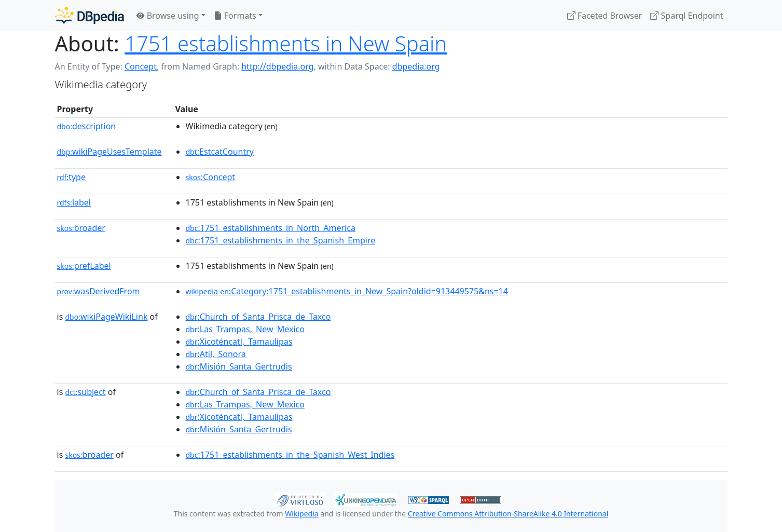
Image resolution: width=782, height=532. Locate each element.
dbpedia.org (416, 66)
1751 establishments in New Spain (286, 43)
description (87, 126)
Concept (141, 66)
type (72, 177)
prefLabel (84, 266)
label (74, 202)
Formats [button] (235, 16)
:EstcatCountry (220, 152)
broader (81, 228)
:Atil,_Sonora (216, 354)
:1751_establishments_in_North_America (271, 228)
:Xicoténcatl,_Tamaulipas (239, 342)
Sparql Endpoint (687, 16)
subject (85, 392)
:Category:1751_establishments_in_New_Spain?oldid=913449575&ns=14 (347, 291)
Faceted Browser (605, 16)
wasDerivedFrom (99, 291)
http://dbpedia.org (277, 66)
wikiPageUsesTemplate (109, 152)
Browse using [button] (168, 16)
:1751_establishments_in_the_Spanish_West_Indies (290, 455)
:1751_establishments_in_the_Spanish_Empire (281, 240)
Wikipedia (301, 514)
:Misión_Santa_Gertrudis (239, 366)
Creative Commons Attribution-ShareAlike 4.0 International (508, 514)
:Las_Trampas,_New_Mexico (245, 329)
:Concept (211, 177)
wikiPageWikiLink (106, 317)
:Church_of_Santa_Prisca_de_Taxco (258, 317)
